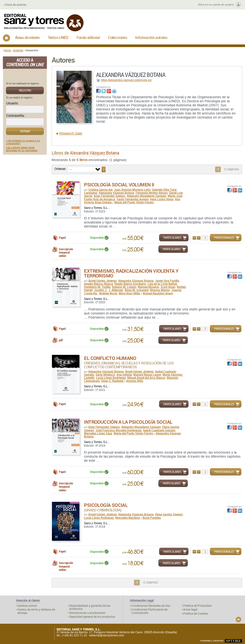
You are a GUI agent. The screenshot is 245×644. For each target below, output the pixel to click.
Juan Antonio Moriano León (132, 189)
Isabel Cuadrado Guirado (159, 430)
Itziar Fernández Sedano (110, 196)
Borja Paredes (152, 518)
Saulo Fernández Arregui (133, 199)
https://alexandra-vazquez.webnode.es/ (126, 80)
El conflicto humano (110, 358)
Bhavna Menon (160, 290)
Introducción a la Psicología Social (128, 422)
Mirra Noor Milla (129, 293)
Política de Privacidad (197, 606)
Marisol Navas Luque (147, 374)
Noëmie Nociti (108, 293)
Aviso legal (190, 609)
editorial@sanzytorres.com (107, 635)
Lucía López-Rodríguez (111, 378)
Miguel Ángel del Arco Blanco (146, 378)
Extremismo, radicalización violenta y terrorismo (131, 273)
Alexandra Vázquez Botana (117, 193)
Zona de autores (16, 5)
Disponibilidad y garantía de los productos (90, 607)
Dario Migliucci (105, 374)
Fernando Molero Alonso (152, 193)
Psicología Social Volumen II (119, 185)
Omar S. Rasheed (112, 381)
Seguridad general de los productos (92, 617)
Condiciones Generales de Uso (151, 606)
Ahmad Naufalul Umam (158, 293)
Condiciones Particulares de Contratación (149, 611)
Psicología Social (106, 505)
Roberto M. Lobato (124, 287)
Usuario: (12, 103)
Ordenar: (60, 169)
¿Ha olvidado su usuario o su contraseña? (23, 142)
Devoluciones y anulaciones (87, 613)
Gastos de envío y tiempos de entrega (36, 611)
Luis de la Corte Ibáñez (162, 284)
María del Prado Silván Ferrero (134, 202)
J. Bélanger (116, 290)
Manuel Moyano (148, 287)
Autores (18, 50)
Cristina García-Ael (100, 189)
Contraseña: (15, 116)
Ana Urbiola (124, 374)
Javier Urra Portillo (167, 281)
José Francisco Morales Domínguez (119, 430)
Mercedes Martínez (128, 518)
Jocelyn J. (101, 290)
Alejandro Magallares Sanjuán (147, 196)
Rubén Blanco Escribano (130, 284)
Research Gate (71, 133)
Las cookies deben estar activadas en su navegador (22, 149)
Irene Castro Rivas (162, 199)
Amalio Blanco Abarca (98, 284)
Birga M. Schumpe (137, 290)
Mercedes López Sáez (98, 433)
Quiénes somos (27, 606)
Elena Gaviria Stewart (169, 514)
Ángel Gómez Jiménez (103, 281)
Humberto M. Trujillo (97, 287)
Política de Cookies (196, 614)
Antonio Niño (135, 381)
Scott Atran (168, 287)
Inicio (8, 50)
